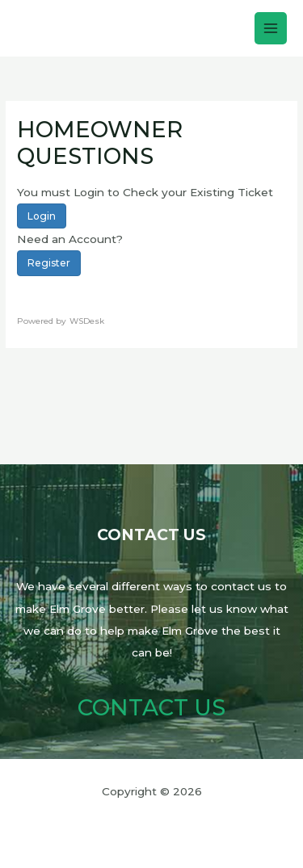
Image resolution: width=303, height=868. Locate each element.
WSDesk (87, 321)
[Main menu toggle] (271, 29)
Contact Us (151, 708)
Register (49, 263)
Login (42, 216)
